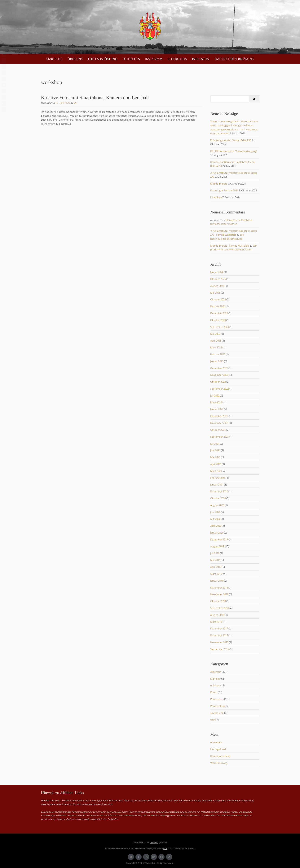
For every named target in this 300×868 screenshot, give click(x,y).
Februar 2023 (218, 354)
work (213, 720)
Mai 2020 (215, 519)
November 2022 (219, 375)
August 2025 (217, 286)
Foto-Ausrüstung (103, 59)
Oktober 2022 (218, 382)
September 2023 (220, 327)
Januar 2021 (217, 485)
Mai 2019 (215, 560)
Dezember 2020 (219, 491)
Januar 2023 (217, 361)
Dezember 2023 (219, 313)
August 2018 (217, 615)
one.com (154, 842)
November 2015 (219, 642)
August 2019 (217, 546)
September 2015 (220, 649)
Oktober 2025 (218, 279)
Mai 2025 (215, 293)
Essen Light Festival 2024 (224, 190)
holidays (215, 685)
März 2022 (216, 402)
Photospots (217, 699)
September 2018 (220, 608)
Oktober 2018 (218, 601)
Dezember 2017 (219, 629)
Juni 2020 (215, 512)
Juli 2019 (215, 553)
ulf (75, 103)
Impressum (201, 59)
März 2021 (216, 471)
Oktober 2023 (218, 320)
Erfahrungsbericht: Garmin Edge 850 (231, 140)
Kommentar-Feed (220, 756)
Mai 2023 (215, 334)
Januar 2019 (217, 581)
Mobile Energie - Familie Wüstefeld (230, 246)
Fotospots (131, 59)
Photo (214, 692)
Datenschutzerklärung (234, 59)
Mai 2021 (215, 457)
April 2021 (216, 464)
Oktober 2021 (218, 430)
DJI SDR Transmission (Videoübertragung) (234, 151)
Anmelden (216, 742)
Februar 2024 (218, 306)
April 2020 (216, 526)
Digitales (215, 679)
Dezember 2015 (219, 635)
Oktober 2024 (218, 299)
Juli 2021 (215, 444)
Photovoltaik (218, 706)
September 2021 (220, 437)
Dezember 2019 (219, 539)
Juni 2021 (215, 450)
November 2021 (219, 423)
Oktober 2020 (218, 498)
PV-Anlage (216, 197)
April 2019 (216, 567)
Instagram (154, 59)
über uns (75, 59)
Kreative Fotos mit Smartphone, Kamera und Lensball (95, 98)
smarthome (217, 713)
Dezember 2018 (219, 588)
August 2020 (217, 505)
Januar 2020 (217, 533)
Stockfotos (177, 59)
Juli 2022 (215, 396)
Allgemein (216, 672)
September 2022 (220, 389)
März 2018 (216, 622)
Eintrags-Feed (218, 749)
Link (165, 848)
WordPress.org (219, 763)
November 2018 (219, 594)
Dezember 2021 (219, 416)
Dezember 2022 (219, 368)
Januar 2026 (217, 272)
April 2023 (216, 341)
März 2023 (216, 347)
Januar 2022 (217, 409)
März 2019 (216, 574)
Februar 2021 (218, 478)
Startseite (54, 59)
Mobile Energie (219, 184)
